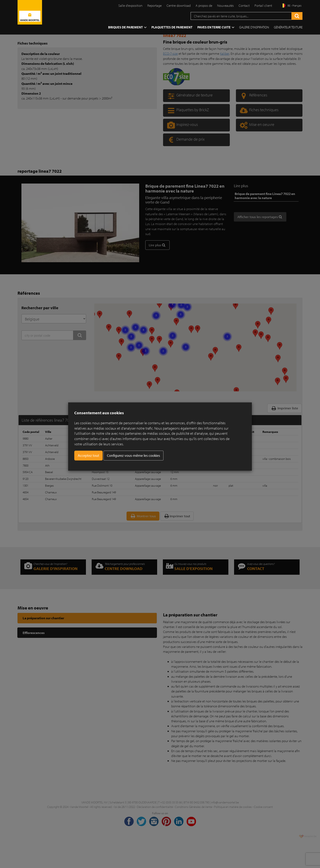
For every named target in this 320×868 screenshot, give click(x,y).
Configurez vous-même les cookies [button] (133, 455)
